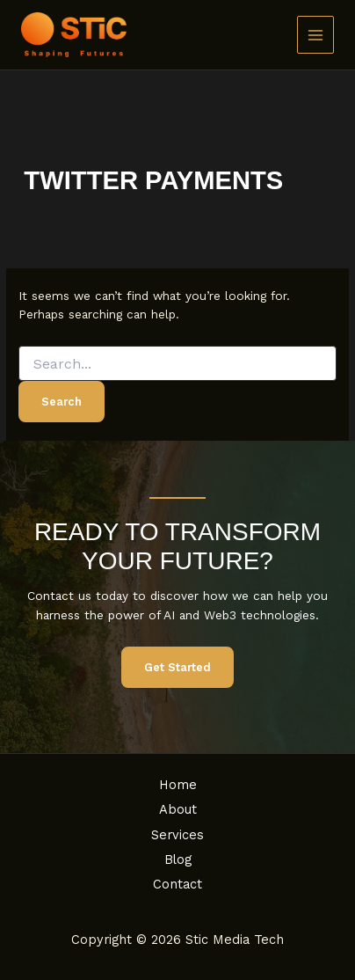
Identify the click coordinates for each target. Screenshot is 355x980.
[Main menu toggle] (316, 35)
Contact (177, 884)
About (178, 809)
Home (178, 785)
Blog (178, 859)
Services (177, 835)
